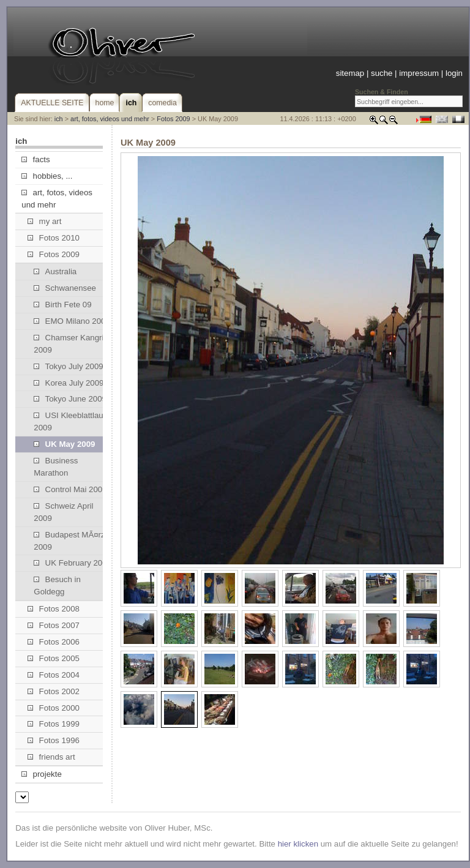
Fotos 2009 (173, 119)
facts (35, 159)
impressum (419, 73)
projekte (41, 774)
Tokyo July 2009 (68, 366)
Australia (55, 271)
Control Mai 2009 (70, 489)
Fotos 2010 (54, 238)
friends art (51, 757)
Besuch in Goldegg (57, 586)
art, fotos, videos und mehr (110, 119)
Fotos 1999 (54, 724)
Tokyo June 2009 (70, 399)
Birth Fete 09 (62, 305)
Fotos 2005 (54, 658)
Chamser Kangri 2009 (69, 344)
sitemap (350, 73)
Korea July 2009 (69, 383)
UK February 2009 (73, 563)
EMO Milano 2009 (72, 321)
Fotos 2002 (54, 691)
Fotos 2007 (54, 625)
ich (59, 119)
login (454, 73)
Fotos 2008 (54, 609)
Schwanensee (65, 288)
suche (382, 73)
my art (44, 221)
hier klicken (298, 844)
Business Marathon (56, 467)
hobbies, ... (47, 176)
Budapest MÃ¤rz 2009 (69, 541)
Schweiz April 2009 (63, 512)
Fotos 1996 (54, 740)
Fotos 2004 (54, 675)
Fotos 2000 (54, 708)
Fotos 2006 (54, 642)
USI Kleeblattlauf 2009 (69, 421)
